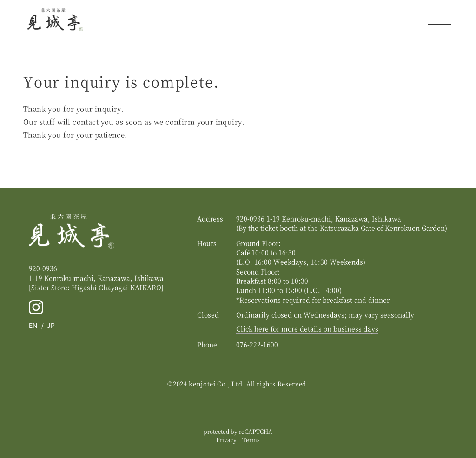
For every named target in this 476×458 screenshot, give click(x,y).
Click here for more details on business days (307, 328)
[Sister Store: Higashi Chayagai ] (96, 287)
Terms (251, 440)
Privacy (226, 440)
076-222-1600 (257, 344)
